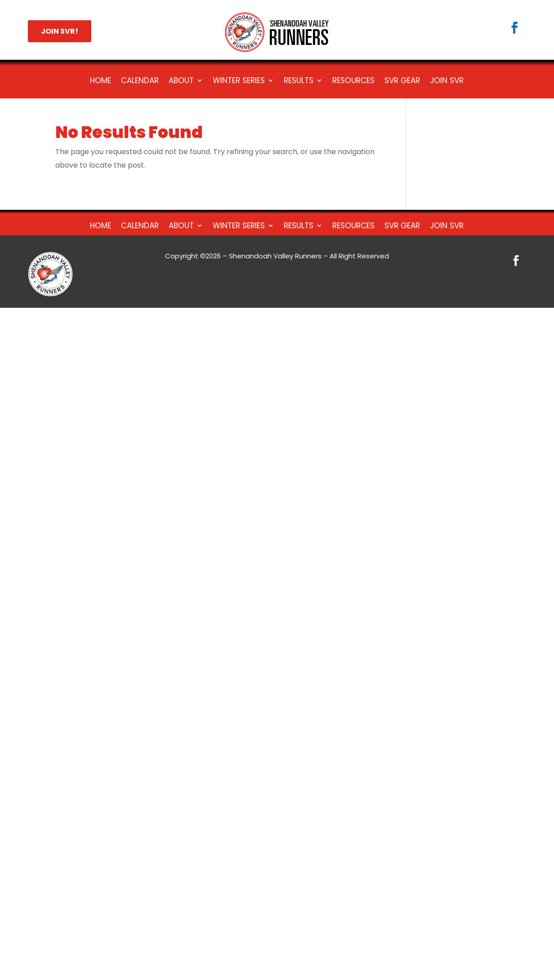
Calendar (140, 82)
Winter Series (239, 82)
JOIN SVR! (60, 31)
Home (101, 82)
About (181, 82)
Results (299, 82)
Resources (353, 82)
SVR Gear (402, 82)
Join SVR (447, 82)
